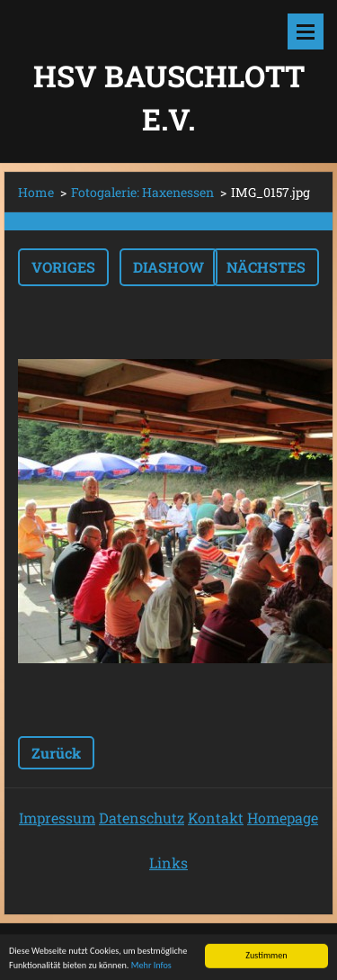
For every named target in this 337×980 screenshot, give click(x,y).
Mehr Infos (151, 968)
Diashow (168, 267)
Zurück (56, 753)
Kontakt (216, 818)
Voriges (63, 267)
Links (168, 863)
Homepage (283, 818)
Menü (306, 31)
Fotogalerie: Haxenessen (142, 192)
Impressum (57, 818)
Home (36, 192)
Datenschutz (142, 818)
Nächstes (266, 267)
